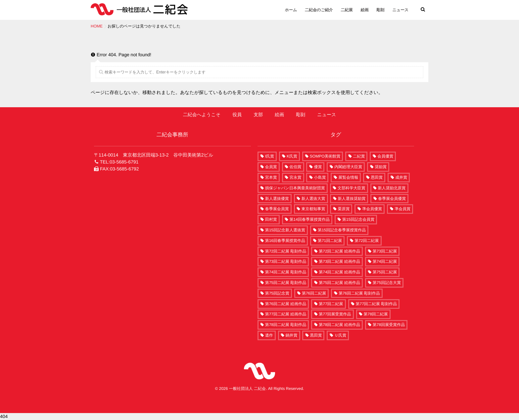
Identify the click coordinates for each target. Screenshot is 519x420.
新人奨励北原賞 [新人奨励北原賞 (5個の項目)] (392, 188)
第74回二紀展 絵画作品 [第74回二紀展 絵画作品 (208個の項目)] (339, 272)
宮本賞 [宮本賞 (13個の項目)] (271, 177)
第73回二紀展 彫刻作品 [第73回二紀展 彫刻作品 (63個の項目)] (286, 261)
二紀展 (347, 10)
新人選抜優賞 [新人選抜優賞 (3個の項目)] (277, 199)
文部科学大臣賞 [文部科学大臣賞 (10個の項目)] (352, 188)
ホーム (291, 10)
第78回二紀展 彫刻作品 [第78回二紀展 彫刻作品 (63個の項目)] (286, 325)
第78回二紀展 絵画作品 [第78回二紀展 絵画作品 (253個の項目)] (339, 325)
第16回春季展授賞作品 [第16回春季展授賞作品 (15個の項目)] (285, 241)
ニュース (400, 10)
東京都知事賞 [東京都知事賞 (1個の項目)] (313, 209)
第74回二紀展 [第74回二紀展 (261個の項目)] (385, 261)
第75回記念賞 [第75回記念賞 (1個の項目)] (277, 293)
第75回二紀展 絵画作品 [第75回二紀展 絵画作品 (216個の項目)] (339, 283)
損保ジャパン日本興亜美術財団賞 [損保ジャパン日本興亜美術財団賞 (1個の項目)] (295, 188)
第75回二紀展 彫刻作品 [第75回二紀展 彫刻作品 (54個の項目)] (286, 283)
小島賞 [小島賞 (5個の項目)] (320, 177)
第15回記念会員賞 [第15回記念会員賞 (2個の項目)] (358, 219)
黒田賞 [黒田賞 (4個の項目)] (316, 335)
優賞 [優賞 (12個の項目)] (318, 167)
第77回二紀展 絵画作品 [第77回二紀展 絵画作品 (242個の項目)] (286, 314)
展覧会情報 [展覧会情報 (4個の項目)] (348, 177)
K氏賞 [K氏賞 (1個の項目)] (292, 156)
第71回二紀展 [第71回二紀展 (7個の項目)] (330, 241)
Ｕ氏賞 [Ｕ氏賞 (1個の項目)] (340, 335)
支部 (258, 115)
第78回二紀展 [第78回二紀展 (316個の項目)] (376, 314)
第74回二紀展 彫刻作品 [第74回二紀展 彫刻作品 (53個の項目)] (286, 272)
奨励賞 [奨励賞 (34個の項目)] (381, 167)
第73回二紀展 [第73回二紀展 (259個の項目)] (385, 251)
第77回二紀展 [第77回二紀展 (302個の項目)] (331, 304)
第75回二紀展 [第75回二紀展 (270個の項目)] (385, 272)
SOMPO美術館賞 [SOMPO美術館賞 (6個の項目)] (325, 156)
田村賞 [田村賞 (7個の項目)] (271, 219)
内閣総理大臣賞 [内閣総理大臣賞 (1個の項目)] (348, 167)
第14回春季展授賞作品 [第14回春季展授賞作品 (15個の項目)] (310, 219)
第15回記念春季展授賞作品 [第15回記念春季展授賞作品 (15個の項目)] (342, 230)
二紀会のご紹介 (319, 10)
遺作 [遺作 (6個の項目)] (269, 335)
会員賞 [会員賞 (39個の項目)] (271, 167)
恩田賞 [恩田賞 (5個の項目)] (377, 177)
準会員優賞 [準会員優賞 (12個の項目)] (372, 209)
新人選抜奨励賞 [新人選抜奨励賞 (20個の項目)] (352, 199)
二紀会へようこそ (202, 115)
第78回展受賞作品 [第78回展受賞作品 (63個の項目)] (389, 325)
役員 (237, 115)
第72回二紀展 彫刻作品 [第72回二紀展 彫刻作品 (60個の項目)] (286, 251)
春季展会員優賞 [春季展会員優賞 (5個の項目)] (392, 199)
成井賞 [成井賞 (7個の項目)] (401, 177)
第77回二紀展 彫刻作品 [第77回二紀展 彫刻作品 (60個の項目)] (377, 304)
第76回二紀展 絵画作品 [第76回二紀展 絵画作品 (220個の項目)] (286, 304)
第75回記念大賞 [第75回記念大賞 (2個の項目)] (387, 283)
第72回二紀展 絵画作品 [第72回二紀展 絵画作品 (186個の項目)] (339, 251)
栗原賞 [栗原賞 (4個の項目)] (344, 209)
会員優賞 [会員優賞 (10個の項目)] (385, 156)
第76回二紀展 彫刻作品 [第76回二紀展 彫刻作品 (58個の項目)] (359, 293)
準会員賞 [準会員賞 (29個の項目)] (402, 209)
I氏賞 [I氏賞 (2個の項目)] (270, 156)
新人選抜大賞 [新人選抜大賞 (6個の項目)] (313, 199)
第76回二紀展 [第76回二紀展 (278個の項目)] (314, 293)
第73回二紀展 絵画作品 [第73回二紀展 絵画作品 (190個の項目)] (339, 261)
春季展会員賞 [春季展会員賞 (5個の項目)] (277, 209)
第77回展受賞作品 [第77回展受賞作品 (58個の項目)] (335, 314)
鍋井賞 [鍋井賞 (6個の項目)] (292, 335)
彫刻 (380, 10)
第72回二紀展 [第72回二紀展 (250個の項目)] (367, 241)
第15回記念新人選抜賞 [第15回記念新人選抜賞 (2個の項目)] (285, 230)
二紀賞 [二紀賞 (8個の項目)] (359, 156)
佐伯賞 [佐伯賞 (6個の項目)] (296, 167)
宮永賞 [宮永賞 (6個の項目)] (296, 177)
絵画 (364, 10)
